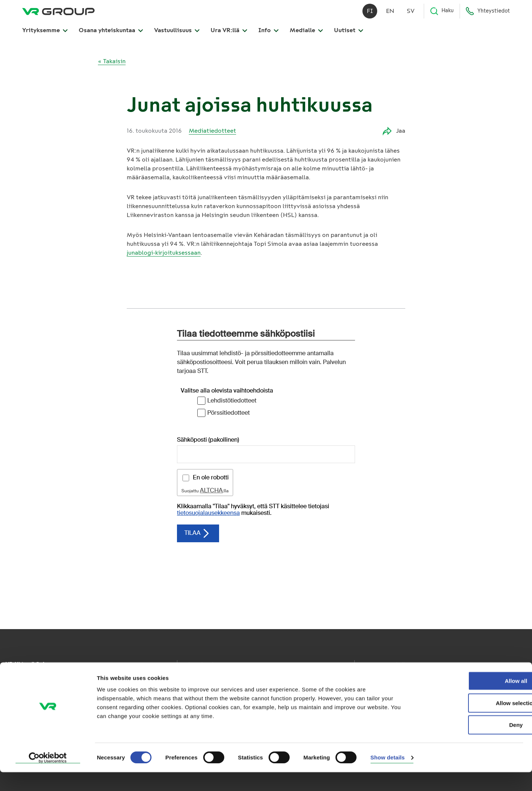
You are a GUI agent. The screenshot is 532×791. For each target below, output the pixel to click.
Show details (388, 776)
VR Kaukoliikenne (204, 680)
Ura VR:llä (229, 34)
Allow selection (470, 722)
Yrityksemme (45, 34)
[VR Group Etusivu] (58, 15)
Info (268, 34)
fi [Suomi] (370, 15)
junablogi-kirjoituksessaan (164, 253)
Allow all (470, 700)
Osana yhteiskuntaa (111, 34)
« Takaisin (112, 61)
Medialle (306, 34)
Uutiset (349, 34)
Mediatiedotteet (212, 131)
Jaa (394, 131)
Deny (470, 744)
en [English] (390, 15)
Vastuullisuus (177, 34)
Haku (442, 15)
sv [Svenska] (411, 15)
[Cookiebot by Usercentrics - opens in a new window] (48, 777)
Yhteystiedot (488, 15)
